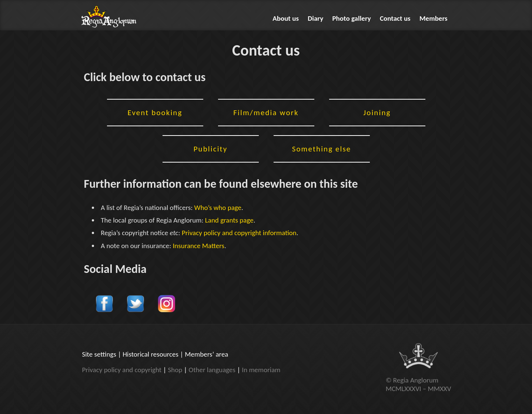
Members (434, 18)
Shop (175, 370)
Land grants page (229, 220)
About (286, 18)
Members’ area (206, 354)
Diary (315, 18)
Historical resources (150, 354)
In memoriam (261, 370)
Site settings (99, 354)
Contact (395, 18)
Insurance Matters (199, 246)
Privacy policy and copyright (122, 370)
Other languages (212, 370)
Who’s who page (218, 208)
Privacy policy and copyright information (239, 233)
